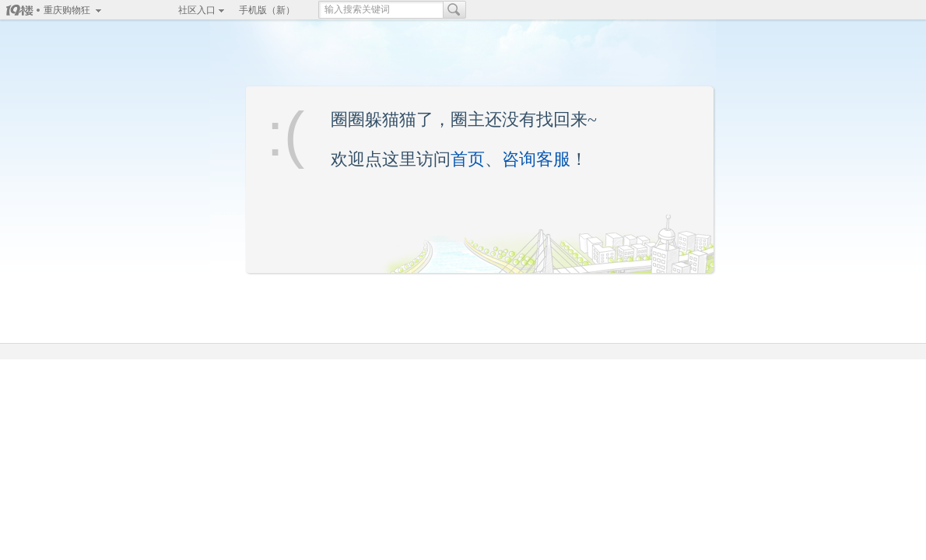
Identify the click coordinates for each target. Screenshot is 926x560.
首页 (468, 159)
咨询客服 (536, 159)
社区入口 (197, 10)
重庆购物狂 (67, 10)
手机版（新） (267, 10)
